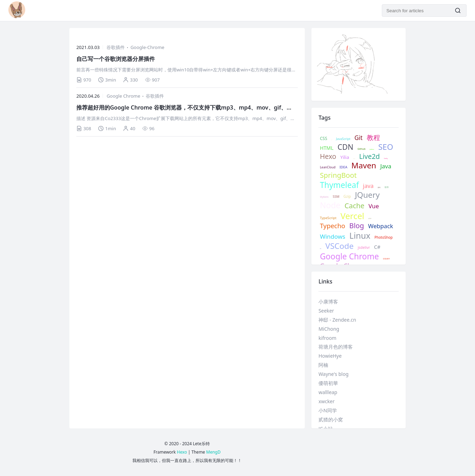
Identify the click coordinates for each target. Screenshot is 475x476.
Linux (360, 236)
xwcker (326, 401)
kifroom (327, 338)
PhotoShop (384, 237)
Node (330, 205)
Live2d (369, 156)
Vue (374, 206)
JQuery (367, 195)
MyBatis (324, 197)
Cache (354, 206)
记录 (332, 140)
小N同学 (328, 410)
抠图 (321, 249)
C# (377, 247)
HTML (327, 148)
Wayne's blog (333, 374)
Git (359, 138)
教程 (373, 138)
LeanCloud (328, 167)
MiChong (329, 329)
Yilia (345, 157)
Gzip (347, 197)
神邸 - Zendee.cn (337, 320)
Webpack (381, 226)
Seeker (326, 311)
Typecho (332, 226)
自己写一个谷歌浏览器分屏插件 (116, 59)
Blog (357, 226)
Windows (332, 237)
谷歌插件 (116, 47)
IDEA (343, 167)
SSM (336, 197)
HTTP (370, 219)
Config (386, 159)
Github (361, 149)
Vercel (352, 216)
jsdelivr (364, 248)
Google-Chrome (147, 47)
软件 (387, 187)
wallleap (328, 392)
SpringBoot (338, 175)
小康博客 (328, 302)
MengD (214, 452)
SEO (386, 147)
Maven (364, 166)
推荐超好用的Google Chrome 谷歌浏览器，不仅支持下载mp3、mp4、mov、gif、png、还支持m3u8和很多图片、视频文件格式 (181, 108)
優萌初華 (328, 383)
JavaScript (343, 139)
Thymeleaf (339, 185)
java (368, 186)
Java (386, 166)
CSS (323, 139)
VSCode (340, 246)
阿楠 (323, 365)
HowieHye (330, 356)
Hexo (328, 156)
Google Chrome (123, 96)
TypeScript (328, 218)
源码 (379, 188)
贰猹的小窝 (331, 419)
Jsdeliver (372, 149)
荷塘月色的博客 (336, 347)
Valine (354, 159)
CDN (346, 147)
